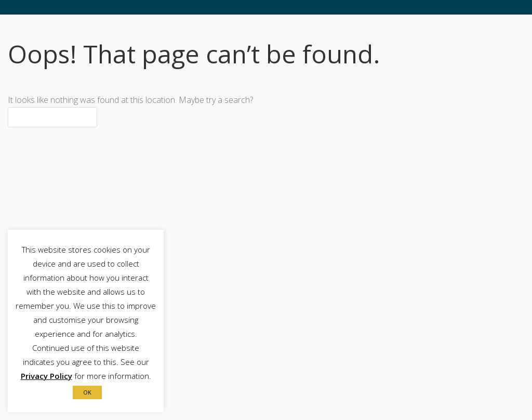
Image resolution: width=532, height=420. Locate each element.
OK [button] (87, 392)
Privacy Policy (46, 376)
